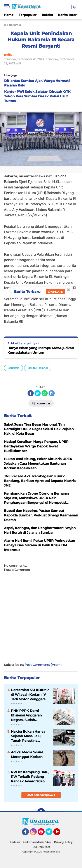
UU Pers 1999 (41, 847)
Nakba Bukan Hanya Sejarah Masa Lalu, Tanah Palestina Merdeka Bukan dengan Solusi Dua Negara (28, 736)
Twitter (51, 834)
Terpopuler (28, 15)
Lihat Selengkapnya (41, 795)
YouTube (60, 834)
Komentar (41, 403)
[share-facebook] (31, 393)
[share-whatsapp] (45, 393)
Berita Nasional (38, 368)
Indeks (47, 15)
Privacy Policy (63, 842)
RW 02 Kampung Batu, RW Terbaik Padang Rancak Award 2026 (30, 777)
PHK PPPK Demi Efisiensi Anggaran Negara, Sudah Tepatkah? (26, 715)
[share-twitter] (38, 393)
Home (9, 15)
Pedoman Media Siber (37, 842)
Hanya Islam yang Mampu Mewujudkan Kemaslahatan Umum (41, 350)
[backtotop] (41, 812)
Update (55, 292)
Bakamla (13, 368)
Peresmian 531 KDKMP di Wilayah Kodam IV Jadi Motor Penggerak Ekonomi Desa (30, 695)
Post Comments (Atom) (43, 665)
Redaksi (15, 842)
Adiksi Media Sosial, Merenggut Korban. (27, 754)
